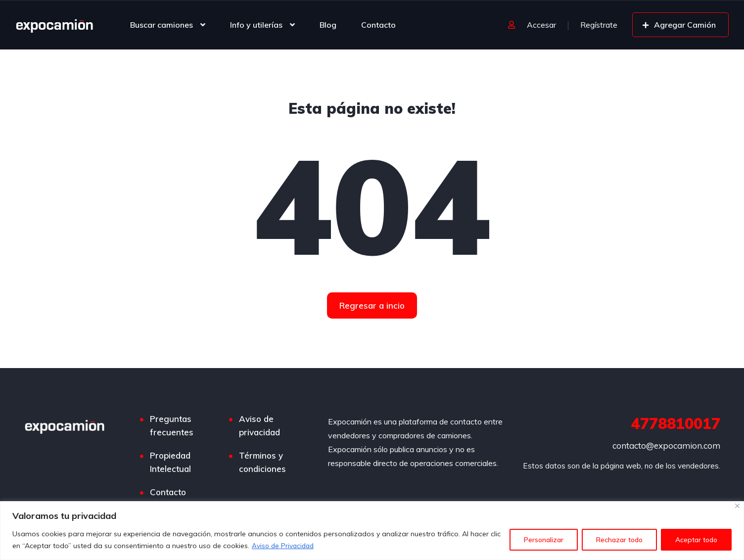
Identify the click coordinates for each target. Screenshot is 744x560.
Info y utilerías (256, 25)
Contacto (378, 25)
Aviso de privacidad (259, 425)
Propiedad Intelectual (170, 462)
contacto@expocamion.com (666, 445)
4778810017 (676, 423)
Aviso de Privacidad (284, 546)
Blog (328, 25)
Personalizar (544, 540)
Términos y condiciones (262, 462)
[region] (372, 531)
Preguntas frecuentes (172, 425)
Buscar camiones (162, 25)
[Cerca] (737, 506)
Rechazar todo (619, 540)
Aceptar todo (696, 540)
